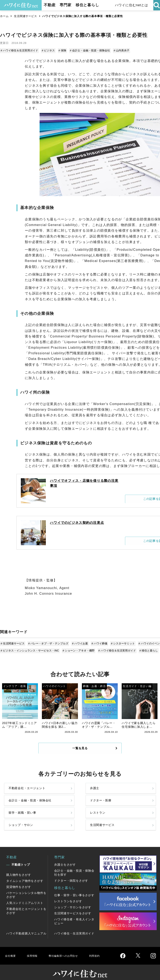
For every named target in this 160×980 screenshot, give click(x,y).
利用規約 (106, 949)
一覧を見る (80, 753)
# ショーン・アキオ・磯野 (79, 649)
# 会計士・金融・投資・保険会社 (89, 50)
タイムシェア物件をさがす (25, 875)
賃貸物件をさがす (19, 881)
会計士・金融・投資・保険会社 (96, 798)
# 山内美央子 (120, 50)
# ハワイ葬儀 (98, 643)
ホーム (4, 16)
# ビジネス (48, 50)
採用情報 (34, 949)
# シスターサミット (121, 643)
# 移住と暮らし (147, 649)
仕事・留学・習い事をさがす (74, 889)
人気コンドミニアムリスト (25, 897)
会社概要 (11, 949)
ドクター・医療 (134, 798)
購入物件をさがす (19, 869)
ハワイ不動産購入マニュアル (26, 927)
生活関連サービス (25, 16)
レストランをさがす (68, 895)
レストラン (56, 816)
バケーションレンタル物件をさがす (26, 889)
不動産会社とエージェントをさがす (26, 905)
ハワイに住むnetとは (131, 5)
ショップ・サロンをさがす (73, 901)
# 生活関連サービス (13, 643)
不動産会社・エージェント (19, 798)
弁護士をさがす (65, 858)
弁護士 (52, 798)
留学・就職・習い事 (19, 816)
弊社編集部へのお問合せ (70, 949)
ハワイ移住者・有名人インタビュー (74, 915)
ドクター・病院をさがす (71, 874)
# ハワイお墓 (79, 643)
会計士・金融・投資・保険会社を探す (74, 866)
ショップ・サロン (96, 816)
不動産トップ (21, 858)
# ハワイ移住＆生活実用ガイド (20, 50)
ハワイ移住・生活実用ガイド (74, 927)
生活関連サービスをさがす (73, 907)
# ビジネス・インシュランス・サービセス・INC (30, 649)
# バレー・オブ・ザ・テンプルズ (48, 643)
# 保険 (62, 50)
